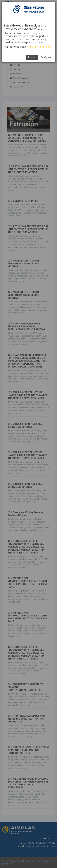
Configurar (46, 57)
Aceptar (32, 57)
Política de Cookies (40, 47)
